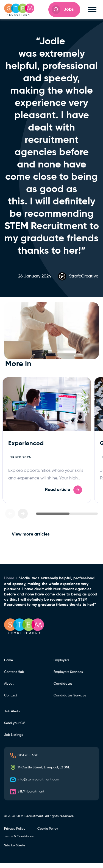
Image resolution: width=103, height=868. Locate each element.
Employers (61, 660)
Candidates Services (70, 696)
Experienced (26, 444)
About (9, 684)
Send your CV (14, 723)
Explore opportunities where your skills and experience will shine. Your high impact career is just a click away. (46, 478)
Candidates (63, 684)
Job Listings (14, 735)
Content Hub (14, 672)
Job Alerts (12, 711)
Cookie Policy (48, 829)
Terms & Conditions (19, 837)
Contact (11, 696)
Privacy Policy (15, 829)
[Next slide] (23, 514)
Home (9, 578)
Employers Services (68, 672)
